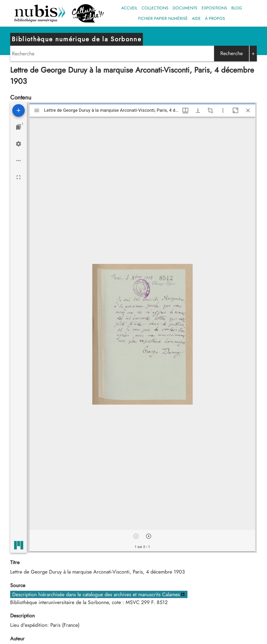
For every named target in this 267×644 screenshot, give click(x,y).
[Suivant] (149, 536)
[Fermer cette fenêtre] (248, 110)
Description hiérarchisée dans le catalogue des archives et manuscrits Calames (96, 594)
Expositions (214, 8)
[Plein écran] (19, 177)
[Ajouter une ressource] (19, 110)
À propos (215, 18)
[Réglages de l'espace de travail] (19, 144)
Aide (196, 18)
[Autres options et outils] (223, 110)
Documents (185, 8)
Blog (237, 8)
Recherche (232, 53)
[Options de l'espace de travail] (19, 161)
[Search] (112, 54)
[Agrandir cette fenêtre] (235, 110)
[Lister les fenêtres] (19, 127)
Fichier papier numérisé (163, 18)
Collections (155, 8)
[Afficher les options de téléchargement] (198, 110)
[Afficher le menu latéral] (37, 110)
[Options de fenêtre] (185, 110)
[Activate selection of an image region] (210, 110)
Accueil (129, 8)
